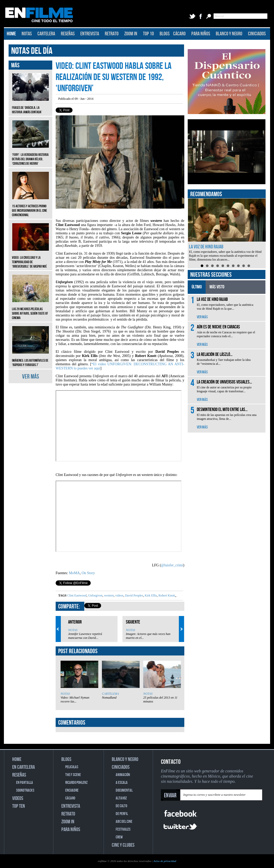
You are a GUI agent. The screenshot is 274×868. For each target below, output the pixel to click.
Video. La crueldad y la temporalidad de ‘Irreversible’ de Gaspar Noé (31, 258)
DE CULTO (121, 806)
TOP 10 (148, 34)
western (108, 595)
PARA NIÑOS (201, 34)
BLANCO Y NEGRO (229, 34)
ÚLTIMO (197, 287)
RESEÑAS (68, 34)
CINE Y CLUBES (123, 845)
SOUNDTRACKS (25, 790)
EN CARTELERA (24, 767)
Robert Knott (166, 595)
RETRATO (112, 34)
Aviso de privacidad (165, 861)
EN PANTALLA (25, 783)
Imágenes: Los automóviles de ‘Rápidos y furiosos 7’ (31, 359)
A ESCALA (122, 783)
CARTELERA (46, 34)
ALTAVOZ (121, 798)
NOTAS (27, 34)
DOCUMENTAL (124, 790)
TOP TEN (19, 806)
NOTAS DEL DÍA (32, 51)
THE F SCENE (73, 775)
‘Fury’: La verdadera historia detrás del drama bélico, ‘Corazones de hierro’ (31, 155)
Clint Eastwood (77, 595)
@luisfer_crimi (172, 565)
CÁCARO (179, 34)
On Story (88, 573)
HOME (11, 34)
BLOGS (165, 34)
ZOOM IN (131, 34)
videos (119, 595)
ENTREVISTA (90, 34)
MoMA (74, 573)
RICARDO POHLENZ (76, 783)
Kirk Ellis (151, 595)
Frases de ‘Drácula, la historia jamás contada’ (31, 106)
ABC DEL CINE (124, 822)
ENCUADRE (72, 790)
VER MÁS (31, 377)
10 (249, 266)
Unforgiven (95, 595)
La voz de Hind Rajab (206, 247)
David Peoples (134, 595)
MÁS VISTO (217, 287)
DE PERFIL (122, 814)
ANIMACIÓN (123, 775)
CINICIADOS (257, 34)
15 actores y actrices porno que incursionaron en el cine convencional (31, 207)
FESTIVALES (123, 829)
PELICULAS (72, 767)
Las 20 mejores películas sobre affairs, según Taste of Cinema (31, 310)
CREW (119, 837)
